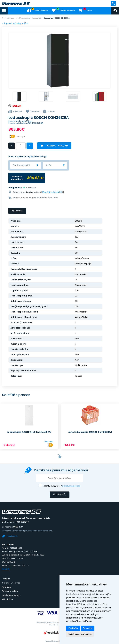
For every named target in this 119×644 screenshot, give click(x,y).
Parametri (17, 211)
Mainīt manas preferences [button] (80, 634)
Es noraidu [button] (88, 628)
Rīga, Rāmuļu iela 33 (52, 192)
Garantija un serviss (11, 583)
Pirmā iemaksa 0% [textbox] (21, 165)
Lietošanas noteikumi (12, 595)
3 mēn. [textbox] (49, 165)
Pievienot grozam (57, 146)
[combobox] (26, 165)
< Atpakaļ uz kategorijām (15, 23)
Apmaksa (7, 587)
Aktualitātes (7, 599)
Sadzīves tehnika (23, 18)
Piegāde (6, 579)
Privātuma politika (10, 591)
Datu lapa (21, 137)
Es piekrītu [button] (73, 628)
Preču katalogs (8, 18)
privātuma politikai (71, 486)
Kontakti (6, 569)
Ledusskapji (37, 18)
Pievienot (35, 112)
